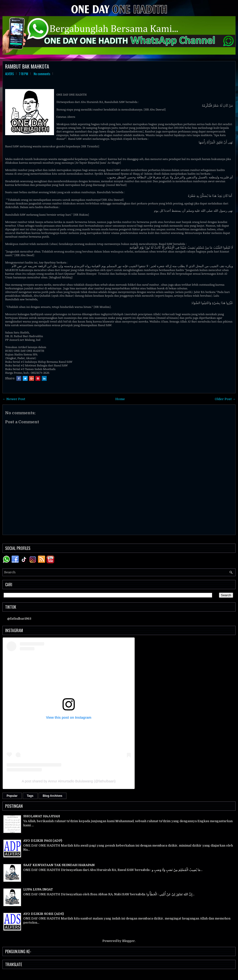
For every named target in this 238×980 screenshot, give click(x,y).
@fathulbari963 (19, 619)
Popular (12, 796)
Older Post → (225, 399)
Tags (30, 796)
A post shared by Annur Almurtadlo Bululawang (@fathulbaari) (69, 781)
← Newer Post (14, 399)
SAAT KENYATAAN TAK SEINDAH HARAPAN (59, 865)
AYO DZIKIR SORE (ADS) (43, 914)
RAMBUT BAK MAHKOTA (27, 66)
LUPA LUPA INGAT (38, 889)
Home (120, 399)
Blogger (129, 941)
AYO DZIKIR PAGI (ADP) (43, 841)
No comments (42, 74)
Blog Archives (53, 796)
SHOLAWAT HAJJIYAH (42, 816)
